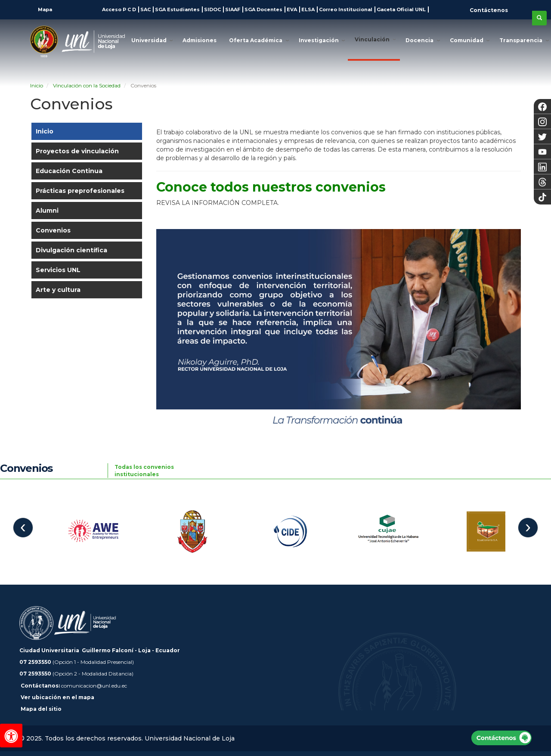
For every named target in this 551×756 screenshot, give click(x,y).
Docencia (419, 40)
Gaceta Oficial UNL (401, 9)
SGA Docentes (263, 9)
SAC (145, 9)
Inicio (45, 131)
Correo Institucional (346, 9)
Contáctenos (489, 10)
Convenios (53, 230)
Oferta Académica (256, 40)
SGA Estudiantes (177, 9)
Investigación (319, 40)
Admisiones (200, 40)
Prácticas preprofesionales (80, 191)
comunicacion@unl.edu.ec (94, 686)
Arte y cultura (58, 290)
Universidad (149, 40)
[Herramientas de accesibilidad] (11, 736)
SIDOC (212, 9)
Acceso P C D (119, 9)
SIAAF (233, 9)
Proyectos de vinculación (77, 151)
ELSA (308, 9)
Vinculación (372, 39)
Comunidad (467, 40)
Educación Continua (69, 171)
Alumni (47, 211)
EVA (292, 9)
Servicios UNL (58, 270)
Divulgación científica (71, 250)
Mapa (44, 9)
